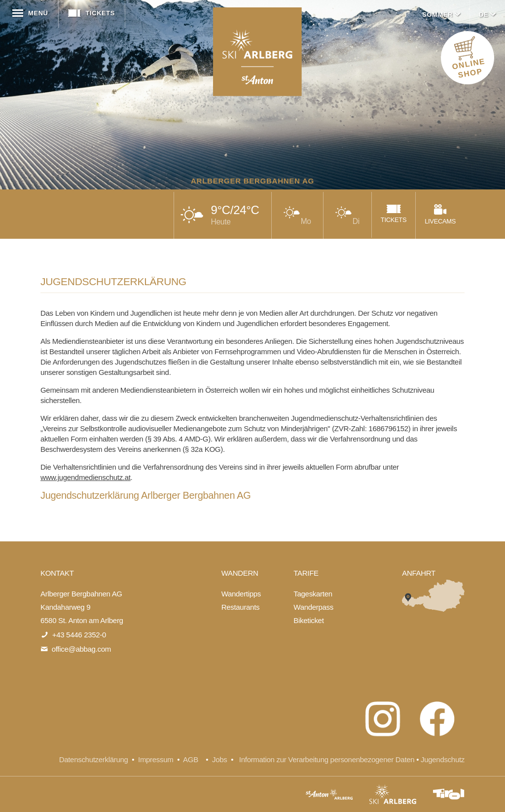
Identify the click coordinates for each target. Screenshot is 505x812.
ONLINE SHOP (469, 60)
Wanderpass (313, 607)
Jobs (221, 759)
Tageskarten (313, 594)
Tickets (90, 13)
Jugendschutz (443, 759)
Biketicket (308, 620)
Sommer (442, 15)
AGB (191, 759)
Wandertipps (241, 594)
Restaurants (241, 607)
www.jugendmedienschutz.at (86, 477)
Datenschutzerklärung (94, 759)
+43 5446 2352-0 (79, 635)
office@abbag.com (81, 649)
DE (488, 15)
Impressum (156, 759)
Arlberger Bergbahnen (257, 52)
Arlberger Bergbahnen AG (252, 181)
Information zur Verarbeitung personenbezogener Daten (327, 759)
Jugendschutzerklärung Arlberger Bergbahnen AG (146, 495)
